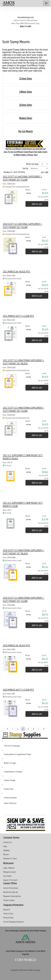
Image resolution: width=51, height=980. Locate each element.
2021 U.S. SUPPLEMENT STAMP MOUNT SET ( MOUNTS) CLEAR (23, 504)
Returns (6, 854)
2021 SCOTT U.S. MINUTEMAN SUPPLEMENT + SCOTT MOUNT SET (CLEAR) (23, 409)
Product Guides (9, 900)
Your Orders (8, 876)
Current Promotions (11, 888)
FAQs (5, 846)
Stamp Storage (10, 780)
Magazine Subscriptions (12, 896)
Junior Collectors (10, 803)
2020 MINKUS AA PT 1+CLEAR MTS (18, 690)
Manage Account (10, 872)
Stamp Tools (9, 789)
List (47, 172)
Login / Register (9, 868)
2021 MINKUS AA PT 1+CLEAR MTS (18, 316)
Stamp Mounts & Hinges (13, 772)
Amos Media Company (32, 970)
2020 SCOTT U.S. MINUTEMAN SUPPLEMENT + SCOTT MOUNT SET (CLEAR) (23, 599)
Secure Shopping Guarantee (14, 922)
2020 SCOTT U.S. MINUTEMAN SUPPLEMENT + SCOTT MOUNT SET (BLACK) (23, 552)
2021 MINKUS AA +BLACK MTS (16, 272)
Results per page (32, 164)
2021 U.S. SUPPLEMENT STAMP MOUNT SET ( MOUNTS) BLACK (23, 457)
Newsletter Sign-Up (11, 892)
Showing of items (14, 172)
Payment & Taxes (10, 858)
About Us (7, 910)
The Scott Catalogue (12, 746)
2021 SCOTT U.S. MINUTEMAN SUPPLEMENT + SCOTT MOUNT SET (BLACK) (23, 362)
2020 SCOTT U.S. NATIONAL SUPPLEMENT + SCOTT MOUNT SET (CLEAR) (22, 226)
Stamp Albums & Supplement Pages (18, 754)
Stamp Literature (10, 798)
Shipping (6, 850)
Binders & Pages (10, 763)
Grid (42, 172)
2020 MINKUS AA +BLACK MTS (16, 645)
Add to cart (37, 204)
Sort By (25, 168)
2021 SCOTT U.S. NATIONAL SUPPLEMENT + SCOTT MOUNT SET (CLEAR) (22, 178)
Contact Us (7, 842)
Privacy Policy (8, 918)
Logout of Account (10, 880)
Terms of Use (8, 913)
